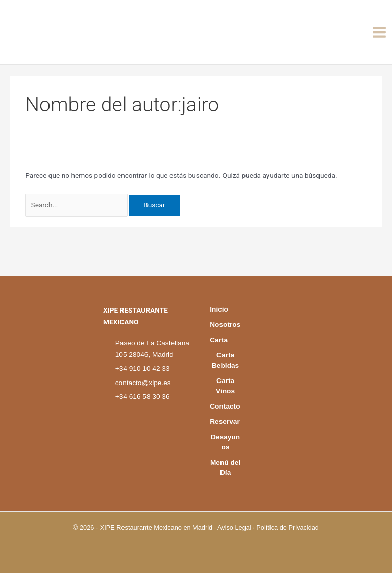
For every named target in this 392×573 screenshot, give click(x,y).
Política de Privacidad (288, 527)
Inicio (220, 279)
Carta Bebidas (225, 340)
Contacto (225, 391)
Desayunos (225, 442)
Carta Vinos (225, 365)
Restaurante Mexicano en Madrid (164, 527)
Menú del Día (225, 468)
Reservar (225, 416)
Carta (220, 319)
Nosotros (225, 299)
